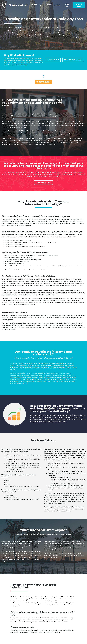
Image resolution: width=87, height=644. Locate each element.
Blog (42, 5)
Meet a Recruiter (73, 60)
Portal (57, 5)
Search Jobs (79, 5)
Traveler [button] (33, 4)
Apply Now (67, 5)
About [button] (49, 4)
